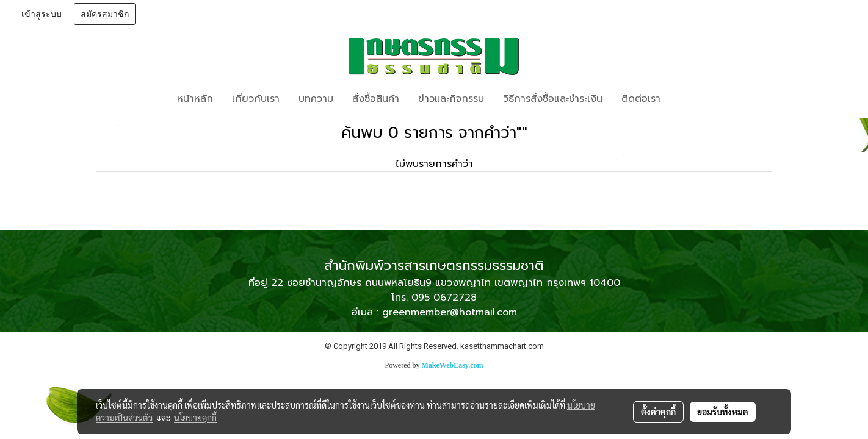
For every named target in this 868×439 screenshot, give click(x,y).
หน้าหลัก (195, 99)
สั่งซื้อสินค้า (376, 99)
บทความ (316, 99)
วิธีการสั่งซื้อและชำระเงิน (553, 99)
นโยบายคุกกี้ (195, 418)
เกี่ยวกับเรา (256, 99)
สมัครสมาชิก (105, 14)
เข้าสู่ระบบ (42, 14)
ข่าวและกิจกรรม (451, 99)
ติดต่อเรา (641, 99)
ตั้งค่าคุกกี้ (658, 412)
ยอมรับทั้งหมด (723, 412)
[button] (688, 99)
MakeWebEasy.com (453, 365)
